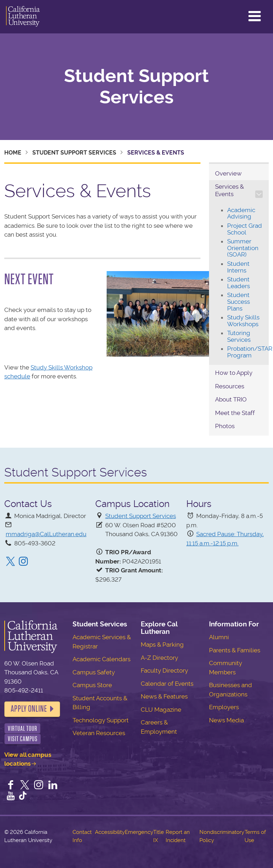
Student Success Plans (239, 301)
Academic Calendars (101, 659)
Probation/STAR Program (250, 352)
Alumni (219, 637)
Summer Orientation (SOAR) (243, 248)
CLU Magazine (161, 710)
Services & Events (229, 190)
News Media (226, 720)
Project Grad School (245, 229)
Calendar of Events (167, 684)
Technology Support (101, 720)
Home (13, 153)
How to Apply (234, 373)
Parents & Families (235, 650)
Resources (230, 386)
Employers (224, 707)
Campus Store (92, 685)
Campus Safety (94, 672)
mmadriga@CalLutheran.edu (46, 534)
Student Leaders (239, 283)
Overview (228, 173)
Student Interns (238, 267)
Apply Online (29, 709)
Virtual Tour (23, 729)
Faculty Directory (164, 670)
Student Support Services (136, 87)
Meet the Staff (235, 413)
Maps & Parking (162, 645)
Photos (225, 426)
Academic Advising (241, 213)
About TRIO (231, 399)
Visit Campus (23, 739)
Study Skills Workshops (243, 321)
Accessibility (110, 832)
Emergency (139, 832)
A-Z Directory (159, 658)
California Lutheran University (23, 17)
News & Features (164, 696)
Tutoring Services (239, 336)
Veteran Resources (99, 733)
